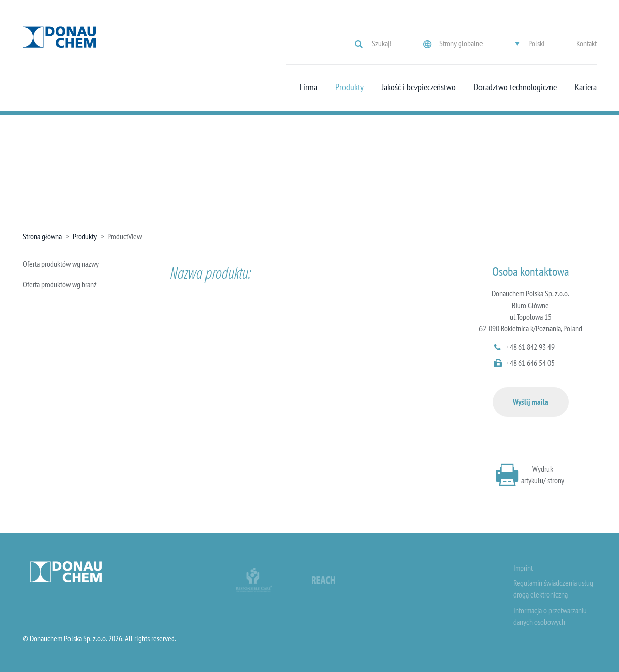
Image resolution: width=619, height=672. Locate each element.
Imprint (523, 568)
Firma (308, 87)
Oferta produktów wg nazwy (61, 264)
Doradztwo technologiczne (515, 87)
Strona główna (42, 236)
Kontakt (587, 43)
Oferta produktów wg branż (60, 284)
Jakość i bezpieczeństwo (419, 87)
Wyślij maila (531, 402)
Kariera (586, 87)
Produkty (350, 87)
